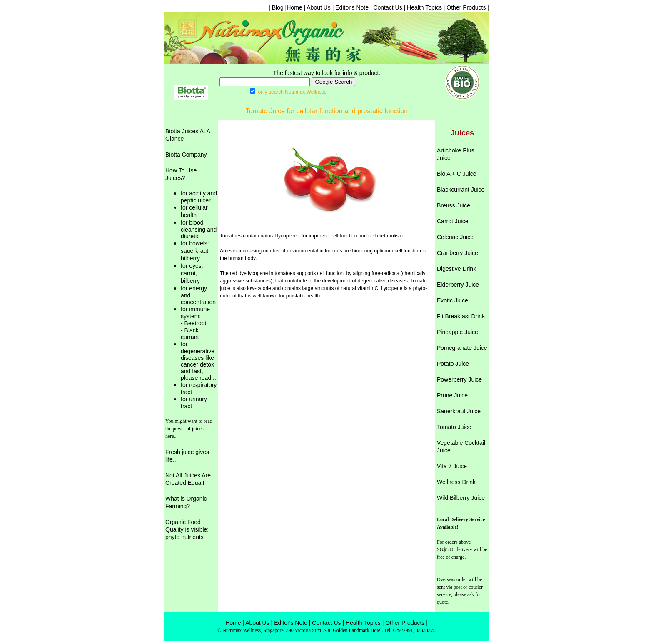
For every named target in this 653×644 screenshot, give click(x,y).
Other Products (466, 7)
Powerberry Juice (459, 379)
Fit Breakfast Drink (461, 316)
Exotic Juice (452, 300)
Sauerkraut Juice (459, 411)
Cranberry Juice (457, 253)
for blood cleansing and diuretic (199, 229)
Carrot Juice (452, 221)
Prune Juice (452, 395)
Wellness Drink (456, 482)
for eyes (191, 266)
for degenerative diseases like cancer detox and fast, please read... (198, 361)
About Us (319, 7)
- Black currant (190, 334)
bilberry (190, 258)
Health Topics (424, 7)
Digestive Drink (456, 269)
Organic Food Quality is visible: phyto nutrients (187, 529)
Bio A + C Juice (457, 174)
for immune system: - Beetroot (195, 316)
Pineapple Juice (457, 332)
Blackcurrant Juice (461, 190)
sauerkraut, (195, 251)
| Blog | (278, 7)
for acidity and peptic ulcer (199, 197)
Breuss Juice (454, 205)
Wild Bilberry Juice (461, 498)
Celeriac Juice (455, 237)
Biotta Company (186, 155)
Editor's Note (352, 7)
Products (413, 623)
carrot (188, 273)
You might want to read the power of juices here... (189, 429)
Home (294, 7)
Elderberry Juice (458, 285)
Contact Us (388, 7)
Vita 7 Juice (452, 466)
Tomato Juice (454, 427)
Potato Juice (453, 364)
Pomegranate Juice (462, 348)
